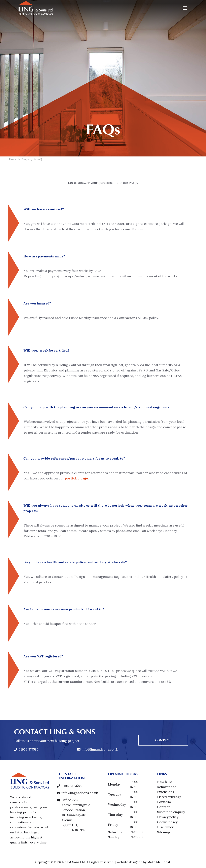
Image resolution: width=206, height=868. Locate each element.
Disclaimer (165, 827)
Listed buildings (169, 797)
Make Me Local (159, 862)
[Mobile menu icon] (185, 8)
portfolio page (59, 478)
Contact (163, 807)
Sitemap (163, 832)
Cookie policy (167, 822)
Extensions (166, 792)
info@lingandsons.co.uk (98, 749)
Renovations (167, 787)
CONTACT (163, 740)
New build (165, 782)
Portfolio (164, 802)
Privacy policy (168, 817)
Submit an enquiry (171, 812)
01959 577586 (26, 749)
